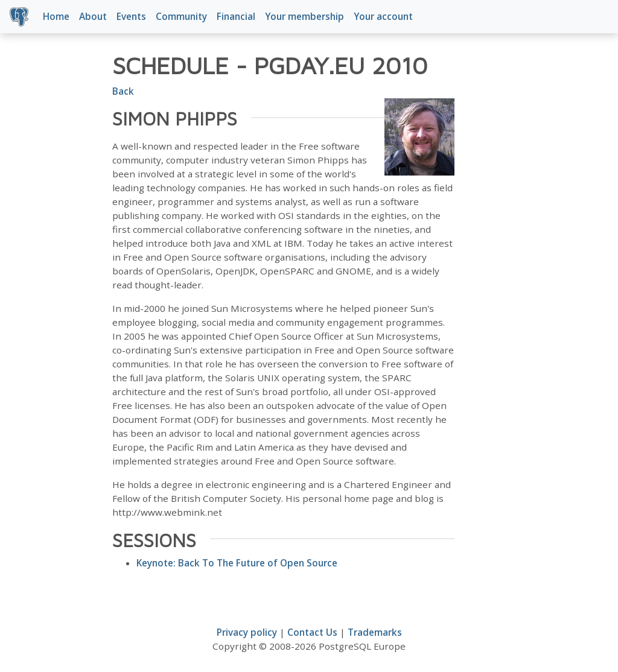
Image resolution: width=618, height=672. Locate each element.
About (93, 16)
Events (131, 16)
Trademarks (375, 632)
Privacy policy (247, 632)
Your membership (304, 16)
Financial (236, 16)
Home (56, 16)
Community (181, 16)
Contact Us (312, 632)
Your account (383, 16)
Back (123, 91)
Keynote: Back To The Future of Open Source (237, 563)
